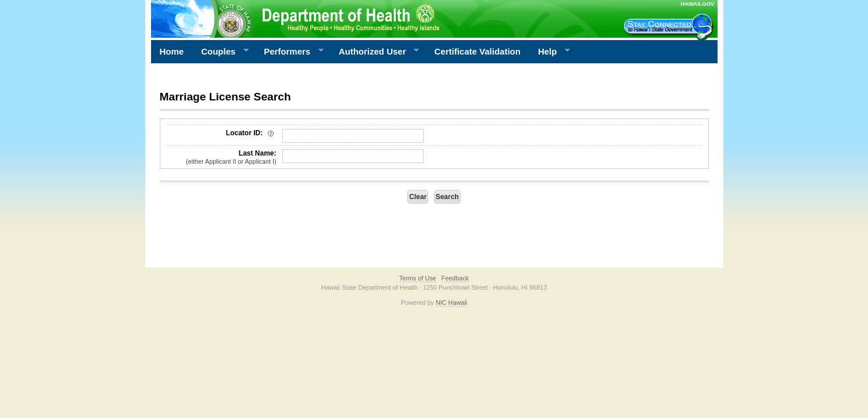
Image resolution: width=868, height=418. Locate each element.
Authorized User (374, 52)
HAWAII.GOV (697, 4)
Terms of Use (418, 278)
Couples (220, 52)
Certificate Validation (478, 51)
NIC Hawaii (451, 302)
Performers (289, 52)
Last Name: (221, 157)
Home (172, 51)
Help (550, 52)
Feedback (455, 278)
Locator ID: (251, 133)
